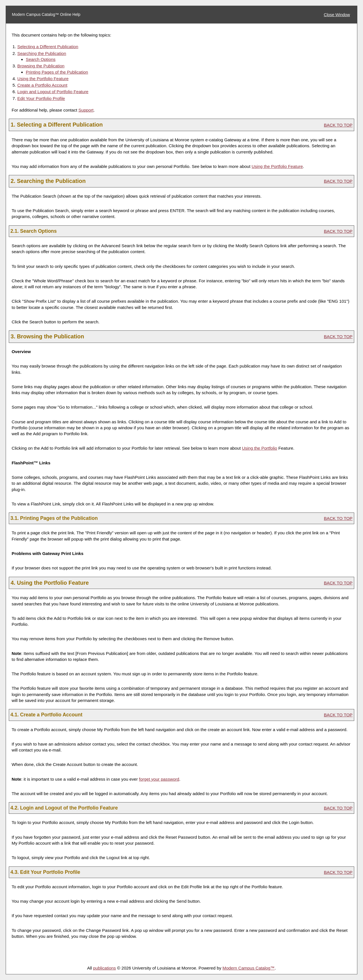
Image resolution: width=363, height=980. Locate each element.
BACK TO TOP (338, 125)
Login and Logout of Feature (53, 92)
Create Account (42, 85)
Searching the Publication (42, 53)
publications (104, 968)
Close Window (337, 15)
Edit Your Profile (41, 98)
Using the (259, 448)
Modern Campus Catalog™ (248, 968)
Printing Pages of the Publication (57, 72)
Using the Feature (43, 79)
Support (86, 110)
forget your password (159, 779)
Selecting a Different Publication (48, 47)
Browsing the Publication (41, 66)
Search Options (41, 59)
